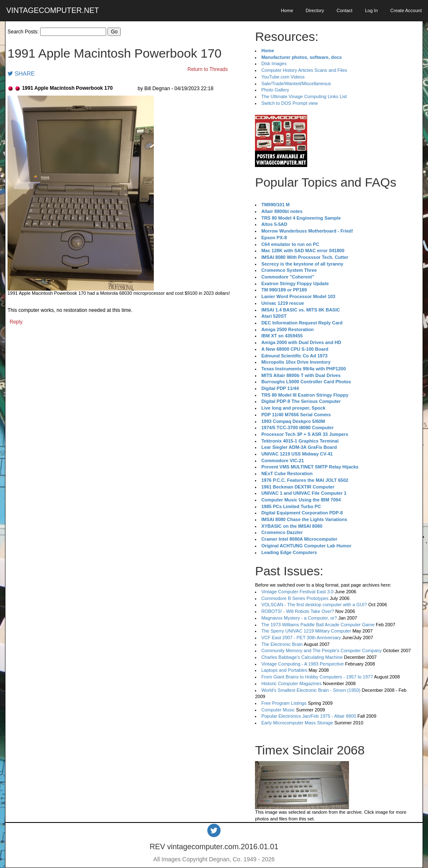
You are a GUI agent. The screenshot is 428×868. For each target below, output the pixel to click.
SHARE (21, 73)
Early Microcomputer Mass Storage (297, 723)
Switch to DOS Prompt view (289, 103)
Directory (315, 10)
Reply (16, 322)
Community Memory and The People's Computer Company (321, 650)
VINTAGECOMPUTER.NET (53, 10)
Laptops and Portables (284, 670)
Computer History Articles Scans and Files (304, 70)
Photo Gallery (275, 90)
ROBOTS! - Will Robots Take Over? (298, 611)
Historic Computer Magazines (291, 683)
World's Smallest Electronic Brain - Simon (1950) (311, 690)
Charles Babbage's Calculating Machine (302, 657)
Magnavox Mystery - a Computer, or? (299, 618)
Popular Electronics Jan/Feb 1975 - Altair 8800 (309, 716)
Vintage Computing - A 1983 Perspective (302, 664)
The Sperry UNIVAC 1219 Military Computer (306, 631)
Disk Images (274, 63)
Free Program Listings (284, 703)
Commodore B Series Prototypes (295, 598)
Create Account (406, 10)
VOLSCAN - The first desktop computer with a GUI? (314, 605)
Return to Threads (208, 69)
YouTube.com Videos (283, 77)
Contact (344, 10)
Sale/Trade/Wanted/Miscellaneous (296, 84)
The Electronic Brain (282, 644)
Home (287, 10)
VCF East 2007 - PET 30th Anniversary (301, 638)
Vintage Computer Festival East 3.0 (297, 592)
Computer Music (278, 710)
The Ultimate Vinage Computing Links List (304, 96)
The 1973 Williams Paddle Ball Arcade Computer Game (318, 625)
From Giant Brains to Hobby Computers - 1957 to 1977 (317, 677)
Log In (371, 10)
